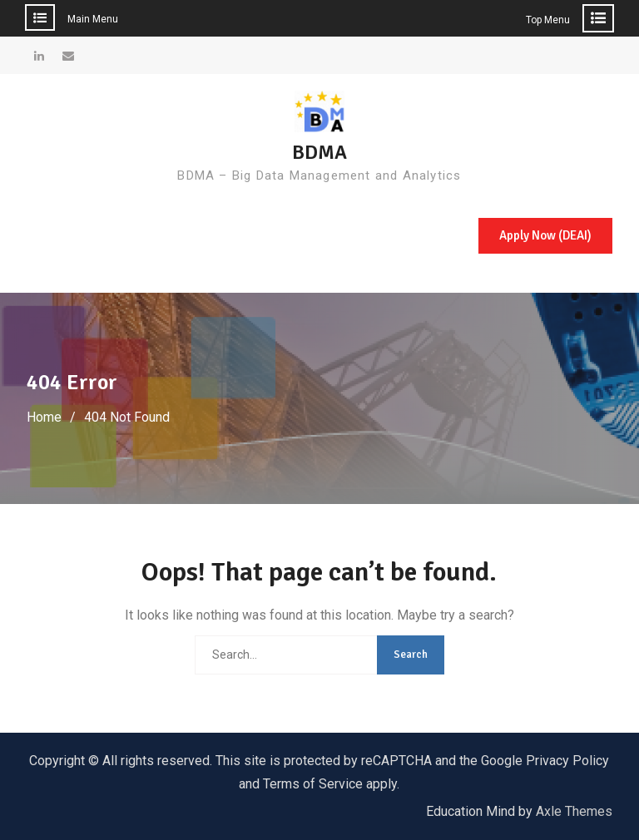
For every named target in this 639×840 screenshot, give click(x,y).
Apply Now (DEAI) (545, 235)
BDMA (319, 152)
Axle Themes (574, 811)
